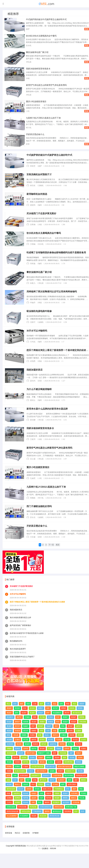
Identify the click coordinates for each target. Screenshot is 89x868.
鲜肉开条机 (31, 759)
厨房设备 (9, 838)
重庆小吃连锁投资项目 (36, 102)
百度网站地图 (40, 851)
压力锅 (42, 723)
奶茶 (28, 144)
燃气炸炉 (43, 785)
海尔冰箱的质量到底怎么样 (20, 623)
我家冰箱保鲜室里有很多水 (38, 69)
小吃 (28, 111)
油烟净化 (53, 750)
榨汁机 (29, 128)
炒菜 (40, 741)
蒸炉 (76, 785)
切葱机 (17, 772)
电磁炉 (26, 732)
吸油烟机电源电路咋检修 (39, 314)
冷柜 (41, 736)
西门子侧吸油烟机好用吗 (39, 512)
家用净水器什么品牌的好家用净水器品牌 (47, 413)
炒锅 (35, 785)
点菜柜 (79, 736)
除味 (8, 741)
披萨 (28, 29)
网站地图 (30, 851)
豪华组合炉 (57, 817)
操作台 (55, 741)
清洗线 (72, 763)
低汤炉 (24, 718)
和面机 (75, 754)
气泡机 (59, 745)
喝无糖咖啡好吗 (16, 646)
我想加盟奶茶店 (35, 373)
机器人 (47, 741)
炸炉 (74, 709)
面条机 (36, 750)
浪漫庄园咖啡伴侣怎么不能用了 (22, 662)
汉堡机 (9, 803)
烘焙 (28, 709)
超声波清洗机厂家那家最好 (20, 631)
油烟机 (41, 325)
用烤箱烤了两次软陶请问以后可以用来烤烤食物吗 (52, 294)
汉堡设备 (76, 808)
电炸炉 (52, 785)
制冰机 (70, 736)
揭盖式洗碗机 (79, 772)
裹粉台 (17, 790)
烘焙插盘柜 (11, 759)
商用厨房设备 (55, 821)
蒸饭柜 (9, 714)
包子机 (79, 750)
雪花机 (9, 768)
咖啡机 (34, 745)
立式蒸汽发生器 (37, 772)
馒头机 (42, 768)
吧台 (8, 709)
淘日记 (17, 838)
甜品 (55, 709)
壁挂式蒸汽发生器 (64, 772)
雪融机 (59, 754)
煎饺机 (72, 714)
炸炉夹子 (46, 781)
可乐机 (83, 799)
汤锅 (8, 785)
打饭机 (27, 723)
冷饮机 (17, 808)
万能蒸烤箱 (37, 817)
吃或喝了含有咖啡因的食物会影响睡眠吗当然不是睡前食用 (56, 254)
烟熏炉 (41, 714)
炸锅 (8, 799)
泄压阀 (80, 776)
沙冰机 (83, 745)
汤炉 (71, 759)
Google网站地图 (54, 851)
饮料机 (67, 754)
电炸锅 (26, 803)
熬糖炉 (42, 727)
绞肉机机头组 (81, 781)
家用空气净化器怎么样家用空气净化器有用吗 (46, 85)
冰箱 (28, 78)
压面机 (83, 754)
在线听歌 (26, 838)
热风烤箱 (68, 817)
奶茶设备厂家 (71, 812)
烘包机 (37, 794)
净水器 (41, 424)
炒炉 (17, 718)
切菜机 (9, 772)
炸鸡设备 (33, 812)
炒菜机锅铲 (24, 781)
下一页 (51, 551)
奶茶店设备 (59, 812)
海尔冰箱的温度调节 (18, 654)
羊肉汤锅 (83, 727)
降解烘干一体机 (44, 759)
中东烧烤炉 (24, 821)
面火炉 (21, 794)
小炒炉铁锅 (57, 781)
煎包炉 (9, 727)
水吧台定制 (26, 817)
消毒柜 (9, 754)
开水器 (67, 745)
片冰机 (50, 754)
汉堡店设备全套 (46, 812)
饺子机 (70, 750)
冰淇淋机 (10, 750)
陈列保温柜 (11, 794)
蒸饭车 (49, 799)
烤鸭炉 (64, 714)
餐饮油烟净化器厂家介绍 (37, 52)
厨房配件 (56, 808)
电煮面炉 (61, 785)
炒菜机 (80, 714)
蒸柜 (48, 714)
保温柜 (9, 790)
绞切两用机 (69, 768)
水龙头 (31, 776)
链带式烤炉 (72, 790)
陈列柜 (49, 803)
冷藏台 (64, 741)
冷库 (48, 736)
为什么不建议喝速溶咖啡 (39, 393)
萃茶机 (42, 745)
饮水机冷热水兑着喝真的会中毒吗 (41, 36)
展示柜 (62, 736)
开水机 (55, 790)
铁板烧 (50, 727)
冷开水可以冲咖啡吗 (37, 334)
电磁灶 (34, 799)
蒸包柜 (17, 714)
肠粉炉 (17, 727)
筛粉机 (29, 794)
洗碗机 (41, 186)
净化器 (29, 62)
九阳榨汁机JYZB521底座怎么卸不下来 (43, 118)
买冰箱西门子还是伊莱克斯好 (42, 215)
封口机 (26, 745)
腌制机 (83, 785)
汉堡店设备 (11, 812)
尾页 (58, 551)
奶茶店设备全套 (13, 817)
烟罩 (63, 790)
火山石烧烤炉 (12, 821)
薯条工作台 (47, 794)
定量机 (17, 745)
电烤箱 (62, 750)
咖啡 (40, 206)
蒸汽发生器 (77, 718)
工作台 (9, 808)
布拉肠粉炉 (57, 718)
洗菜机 (32, 741)
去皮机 (50, 768)
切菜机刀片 (70, 776)
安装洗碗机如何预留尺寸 (39, 175)
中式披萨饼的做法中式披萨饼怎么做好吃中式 (46, 19)
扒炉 (58, 723)
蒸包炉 (41, 718)
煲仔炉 (55, 714)
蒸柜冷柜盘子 (41, 776)
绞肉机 (79, 768)
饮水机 (29, 45)
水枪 (15, 781)
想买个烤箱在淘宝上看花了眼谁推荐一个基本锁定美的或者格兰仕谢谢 (37, 607)
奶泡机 (80, 741)
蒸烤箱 (82, 723)
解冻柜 (21, 759)
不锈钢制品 (59, 794)
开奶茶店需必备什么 (35, 134)
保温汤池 (43, 821)
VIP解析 (35, 838)
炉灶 (68, 794)
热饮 (40, 808)
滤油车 (26, 790)
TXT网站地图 (67, 851)
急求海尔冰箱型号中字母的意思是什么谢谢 (27, 639)
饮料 (61, 709)
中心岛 (82, 803)
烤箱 (40, 305)
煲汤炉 (32, 718)
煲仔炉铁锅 (69, 781)
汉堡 (35, 709)
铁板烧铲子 (36, 781)
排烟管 (60, 776)
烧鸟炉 (44, 750)
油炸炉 (79, 732)
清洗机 (17, 768)
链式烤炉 (66, 808)
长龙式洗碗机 (20, 776)
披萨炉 (19, 723)
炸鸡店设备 (22, 812)
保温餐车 (10, 723)
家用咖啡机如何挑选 (37, 195)
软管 (8, 781)
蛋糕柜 (72, 741)
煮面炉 (82, 709)
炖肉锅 (26, 727)
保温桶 (9, 745)
